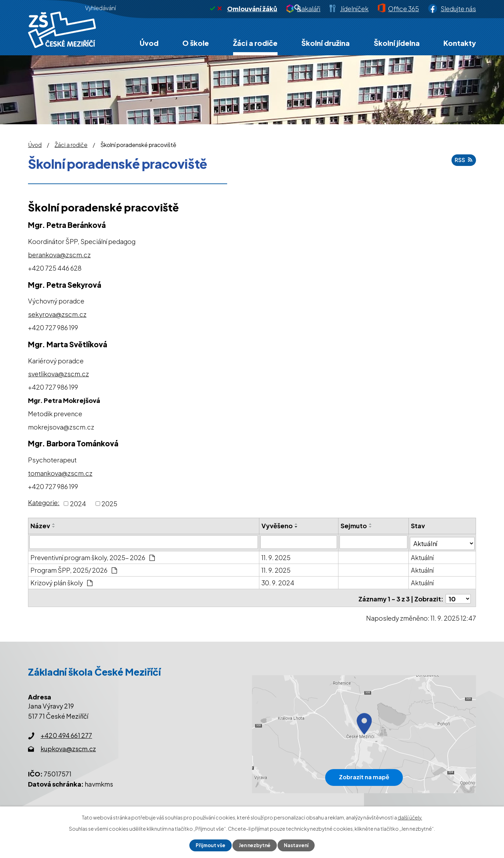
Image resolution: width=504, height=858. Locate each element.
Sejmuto (354, 526)
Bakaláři (309, 9)
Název (40, 526)
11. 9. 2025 (276, 556)
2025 (109, 504)
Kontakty (460, 43)
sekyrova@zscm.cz (57, 314)
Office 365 (404, 9)
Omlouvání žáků (252, 9)
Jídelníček (354, 9)
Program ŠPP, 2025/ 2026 (74, 569)
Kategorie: (44, 503)
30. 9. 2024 (278, 581)
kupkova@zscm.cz (68, 745)
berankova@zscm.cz (59, 255)
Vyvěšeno (277, 526)
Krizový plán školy (61, 581)
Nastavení (298, 845)
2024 (78, 504)
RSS (464, 161)
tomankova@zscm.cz (60, 473)
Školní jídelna (397, 43)
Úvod (149, 43)
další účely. (410, 817)
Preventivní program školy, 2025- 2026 (93, 556)
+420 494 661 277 (66, 732)
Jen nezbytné (255, 845)
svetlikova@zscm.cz (58, 374)
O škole (196, 43)
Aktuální (423, 556)
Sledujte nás (458, 9)
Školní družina (325, 43)
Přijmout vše (209, 845)
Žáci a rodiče (255, 43)
